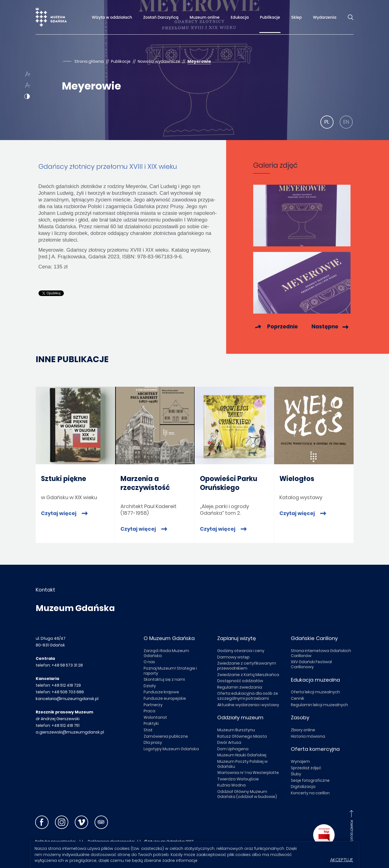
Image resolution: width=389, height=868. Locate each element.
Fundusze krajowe (161, 692)
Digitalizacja (303, 787)
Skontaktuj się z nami (164, 679)
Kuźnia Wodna (231, 785)
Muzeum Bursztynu (236, 730)
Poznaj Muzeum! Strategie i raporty (170, 671)
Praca (149, 711)
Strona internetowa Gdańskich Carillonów (321, 653)
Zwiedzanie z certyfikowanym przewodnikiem (247, 666)
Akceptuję (342, 860)
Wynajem (300, 761)
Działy (150, 686)
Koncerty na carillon (310, 793)
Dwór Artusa (229, 742)
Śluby (296, 774)
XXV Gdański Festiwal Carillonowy (311, 664)
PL (327, 122)
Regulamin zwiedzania (240, 687)
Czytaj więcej (59, 513)
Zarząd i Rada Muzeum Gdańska (166, 653)
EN (346, 122)
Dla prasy (153, 742)
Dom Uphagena (233, 749)
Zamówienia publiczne (166, 736)
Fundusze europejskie (165, 698)
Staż (148, 730)
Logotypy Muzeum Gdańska (171, 749)
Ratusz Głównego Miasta (242, 736)
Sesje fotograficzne (310, 780)
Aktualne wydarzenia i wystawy (248, 705)
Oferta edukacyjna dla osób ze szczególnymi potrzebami (248, 696)
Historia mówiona (308, 736)
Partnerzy (153, 705)
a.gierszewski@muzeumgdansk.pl (70, 732)
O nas (149, 662)
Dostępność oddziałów (240, 681)
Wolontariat (155, 717)
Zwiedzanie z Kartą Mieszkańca (248, 675)
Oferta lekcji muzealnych (315, 692)
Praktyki (151, 723)
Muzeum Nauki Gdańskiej (242, 755)
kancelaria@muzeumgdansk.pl (67, 699)
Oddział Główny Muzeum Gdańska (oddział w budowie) (247, 794)
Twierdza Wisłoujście (238, 779)
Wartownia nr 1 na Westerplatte (248, 773)
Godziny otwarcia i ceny (241, 651)
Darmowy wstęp (233, 657)
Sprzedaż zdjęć (306, 768)
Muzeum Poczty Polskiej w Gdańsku (242, 764)
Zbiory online (303, 730)
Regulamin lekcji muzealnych (319, 705)
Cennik (298, 698)
